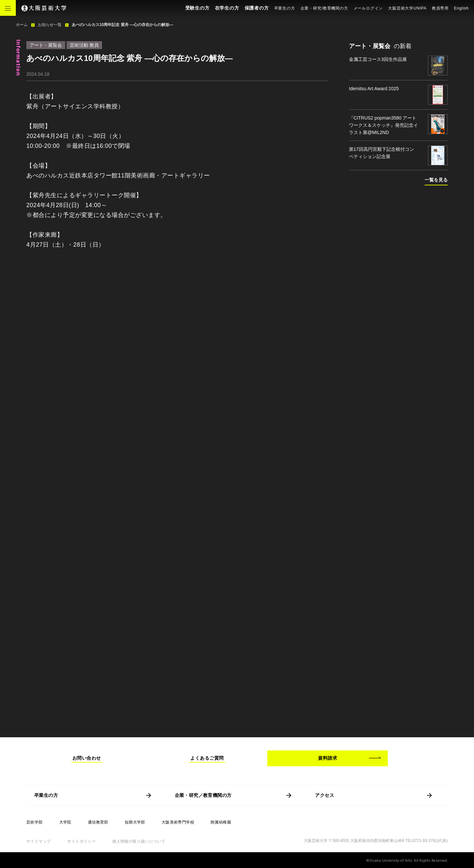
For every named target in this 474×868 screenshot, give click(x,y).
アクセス (325, 795)
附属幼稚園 (221, 822)
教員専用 (440, 8)
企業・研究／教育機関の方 (203, 795)
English (461, 8)
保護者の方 (257, 8)
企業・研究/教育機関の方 (324, 8)
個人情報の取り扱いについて (139, 841)
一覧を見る (436, 180)
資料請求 (328, 758)
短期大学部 (135, 822)
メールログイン (368, 8)
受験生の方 (197, 8)
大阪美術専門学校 (178, 822)
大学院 (65, 822)
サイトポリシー (81, 841)
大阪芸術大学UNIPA (407, 8)
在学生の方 (227, 8)
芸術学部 (35, 822)
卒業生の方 (285, 8)
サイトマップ (39, 841)
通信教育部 (98, 822)
